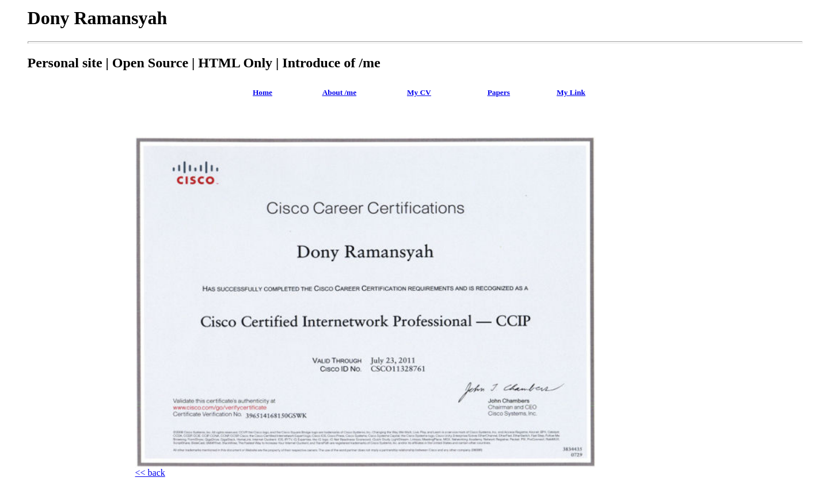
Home (263, 92)
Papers (499, 92)
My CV (419, 92)
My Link (571, 92)
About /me (339, 92)
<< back (150, 473)
